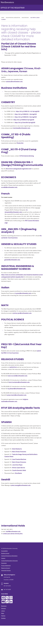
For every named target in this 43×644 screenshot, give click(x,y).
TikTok (7, 602)
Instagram (11, 598)
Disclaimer (4, 563)
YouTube (3, 602)
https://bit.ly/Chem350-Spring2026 (25, 123)
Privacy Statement (6, 566)
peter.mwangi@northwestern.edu (21, 485)
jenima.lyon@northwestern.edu (22, 313)
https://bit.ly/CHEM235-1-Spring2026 (26, 114)
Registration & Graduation (13, 18)
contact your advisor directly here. (13, 534)
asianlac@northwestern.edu (14, 82)
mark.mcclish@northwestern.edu (18, 376)
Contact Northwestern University (9, 561)
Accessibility (4, 551)
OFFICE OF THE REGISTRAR (13, 8)
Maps (3, 613)
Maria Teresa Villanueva (19, 452)
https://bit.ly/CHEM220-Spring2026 (24, 120)
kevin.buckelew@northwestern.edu (19, 382)
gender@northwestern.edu (12, 260)
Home (3, 18)
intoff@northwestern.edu (13, 532)
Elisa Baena (18, 473)
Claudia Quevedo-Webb (19, 470)
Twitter (7, 598)
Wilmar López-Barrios (19, 468)
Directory (4, 608)
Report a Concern (6, 568)
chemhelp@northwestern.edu (21, 128)
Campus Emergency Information (9, 556)
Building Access (5, 553)
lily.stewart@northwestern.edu (17, 389)
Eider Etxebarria (17, 449)
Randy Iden (20, 143)
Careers (3, 558)
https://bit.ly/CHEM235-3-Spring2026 (26, 117)
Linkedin (11, 602)
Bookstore (4, 606)
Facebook (3, 598)
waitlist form (13, 367)
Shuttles (3, 618)
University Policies (6, 571)
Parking (3, 616)
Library (3, 611)
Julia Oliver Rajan (17, 465)
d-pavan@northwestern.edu (23, 293)
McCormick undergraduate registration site (19, 169)
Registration (25, 18)
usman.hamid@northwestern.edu (17, 395)
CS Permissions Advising (27, 156)
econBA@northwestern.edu (9, 187)
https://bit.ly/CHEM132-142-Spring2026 (28, 111)
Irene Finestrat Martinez (19, 459)
